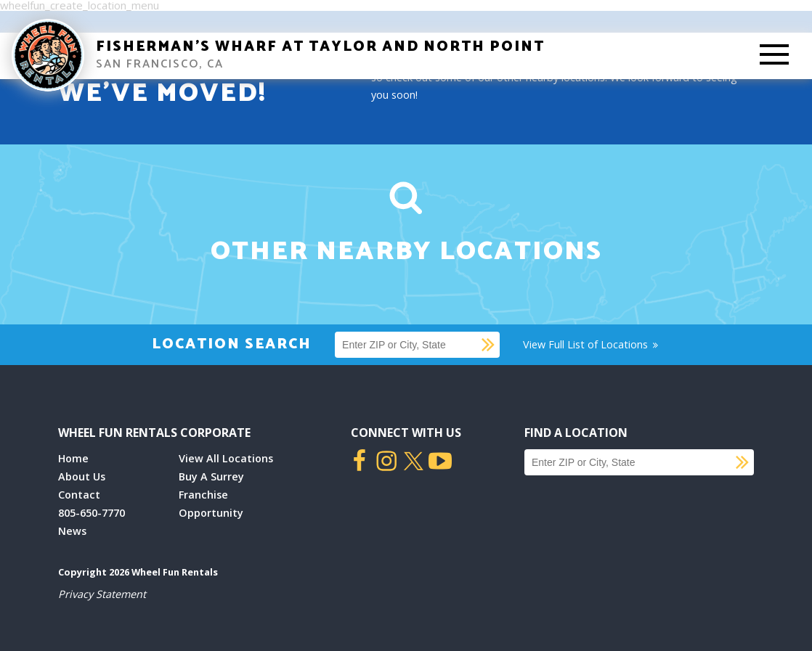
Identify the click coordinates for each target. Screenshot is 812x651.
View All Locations (226, 458)
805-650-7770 (92, 513)
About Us (82, 476)
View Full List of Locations (592, 344)
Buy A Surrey (211, 476)
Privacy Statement (102, 594)
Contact (79, 495)
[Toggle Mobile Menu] (774, 56)
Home (73, 458)
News (72, 531)
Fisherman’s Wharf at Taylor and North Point (320, 47)
